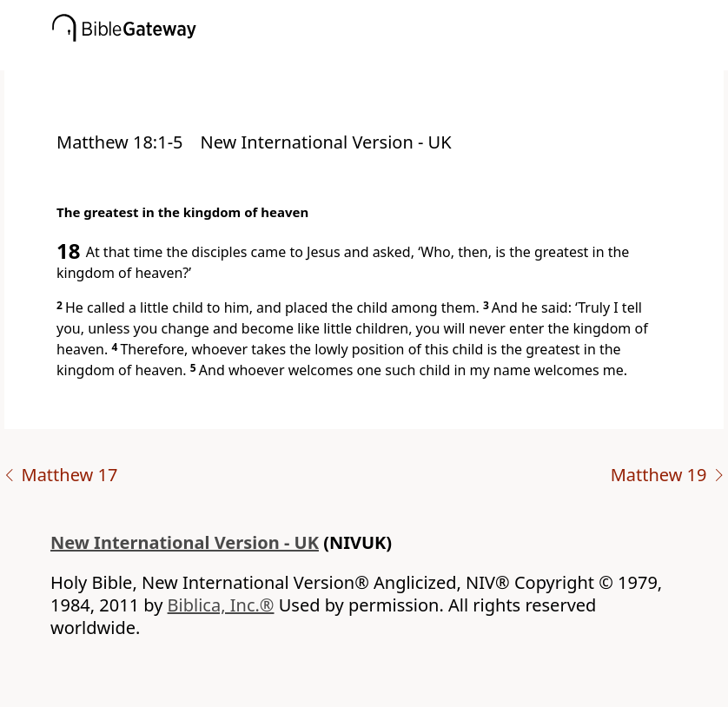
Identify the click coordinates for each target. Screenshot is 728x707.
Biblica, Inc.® (221, 605)
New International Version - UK (185, 542)
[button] (390, 58)
